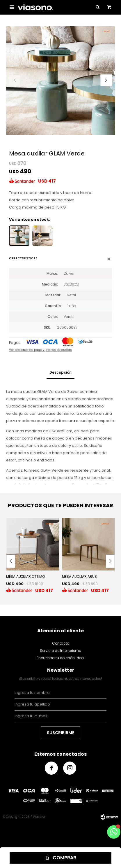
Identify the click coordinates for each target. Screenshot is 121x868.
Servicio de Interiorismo (61, 651)
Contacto (61, 643)
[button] (106, 80)
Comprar (64, 858)
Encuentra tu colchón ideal (61, 658)
